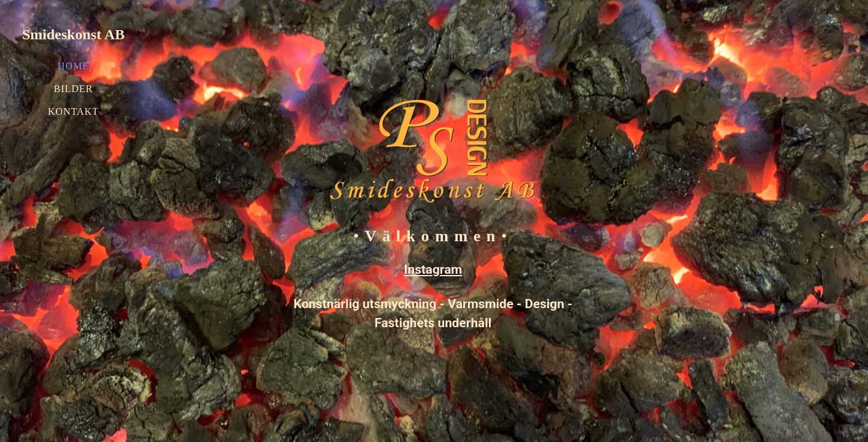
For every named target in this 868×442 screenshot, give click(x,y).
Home (73, 66)
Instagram (433, 269)
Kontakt (73, 111)
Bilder (74, 89)
